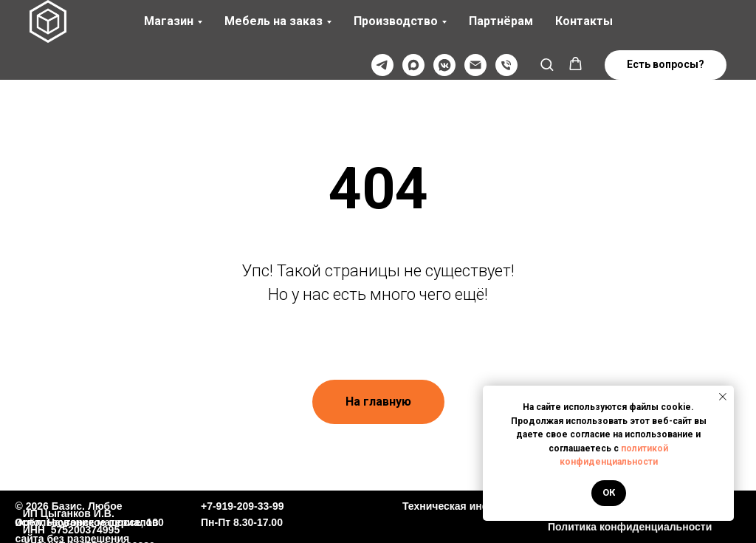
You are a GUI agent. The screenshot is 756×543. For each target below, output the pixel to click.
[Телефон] (506, 65)
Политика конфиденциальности (630, 527)
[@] (475, 65)
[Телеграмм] (382, 65)
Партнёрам (501, 21)
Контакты (584, 21)
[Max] (413, 65)
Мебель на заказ (274, 21)
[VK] (444, 65)
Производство (396, 21)
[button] (547, 64)
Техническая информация (469, 506)
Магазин (169, 21)
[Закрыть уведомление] (723, 397)
